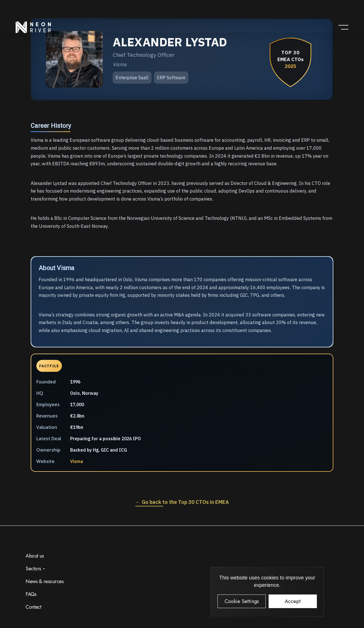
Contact (34, 607)
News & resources (45, 581)
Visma (77, 461)
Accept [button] (293, 601)
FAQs (31, 594)
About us (35, 556)
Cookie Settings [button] (242, 601)
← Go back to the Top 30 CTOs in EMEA (182, 502)
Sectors (33, 569)
